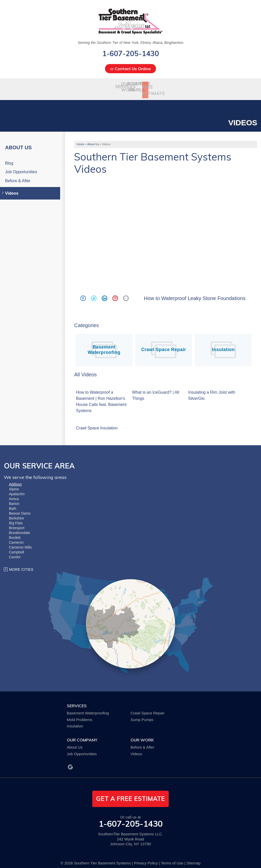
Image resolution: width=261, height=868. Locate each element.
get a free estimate (130, 793)
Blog (9, 158)
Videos (12, 188)
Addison (15, 479)
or (130, 69)
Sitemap (194, 858)
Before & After (18, 175)
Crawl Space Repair (164, 344)
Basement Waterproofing (104, 344)
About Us (18, 142)
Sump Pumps (142, 714)
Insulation (223, 344)
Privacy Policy (146, 858)
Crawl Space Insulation (97, 423)
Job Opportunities (21, 167)
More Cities (21, 564)
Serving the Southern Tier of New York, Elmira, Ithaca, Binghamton (130, 43)
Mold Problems (80, 714)
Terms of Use (172, 858)
